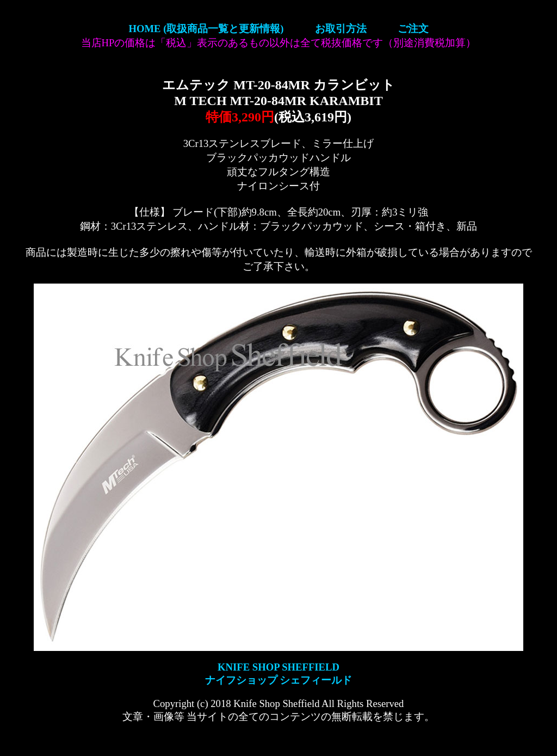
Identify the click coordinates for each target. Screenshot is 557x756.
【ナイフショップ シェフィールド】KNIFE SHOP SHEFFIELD (278, 44)
